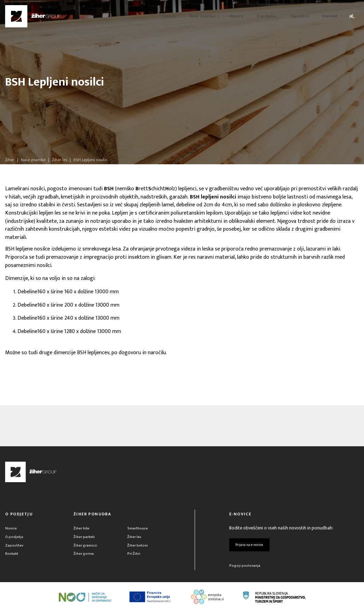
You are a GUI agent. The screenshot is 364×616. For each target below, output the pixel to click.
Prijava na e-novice (254, 546)
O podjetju (15, 538)
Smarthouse (139, 529)
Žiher (10, 160)
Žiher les (135, 538)
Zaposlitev (15, 548)
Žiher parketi (85, 538)
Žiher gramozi (87, 548)
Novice (11, 529)
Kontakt (12, 558)
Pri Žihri (134, 558)
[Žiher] (33, 16)
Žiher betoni (138, 548)
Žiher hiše (83, 529)
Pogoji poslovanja (245, 570)
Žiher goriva (85, 558)
